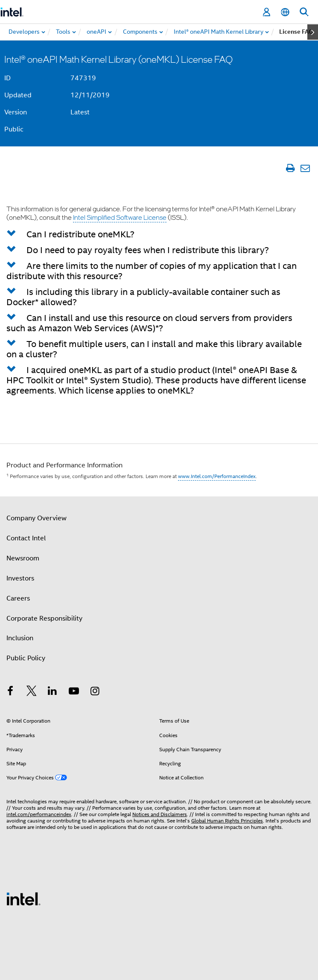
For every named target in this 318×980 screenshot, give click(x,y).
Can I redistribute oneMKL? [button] (80, 234)
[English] (285, 12)
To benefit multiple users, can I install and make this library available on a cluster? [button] (154, 349)
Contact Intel (26, 538)
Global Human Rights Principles (227, 821)
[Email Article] (305, 168)
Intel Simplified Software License (120, 217)
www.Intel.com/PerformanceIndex (217, 476)
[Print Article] (290, 168)
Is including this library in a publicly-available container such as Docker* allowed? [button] (143, 297)
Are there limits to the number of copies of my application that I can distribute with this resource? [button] (152, 271)
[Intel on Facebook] (10, 692)
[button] (15, 234)
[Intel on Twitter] (32, 692)
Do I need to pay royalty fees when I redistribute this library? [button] (148, 250)
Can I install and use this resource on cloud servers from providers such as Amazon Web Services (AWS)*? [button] (149, 323)
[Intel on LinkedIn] (53, 692)
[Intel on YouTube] (74, 692)
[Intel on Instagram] (95, 692)
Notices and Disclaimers (160, 814)
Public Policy (26, 658)
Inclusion (20, 638)
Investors (20, 578)
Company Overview (36, 518)
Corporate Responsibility (44, 618)
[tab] (159, 234)
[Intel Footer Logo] (23, 898)
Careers (18, 598)
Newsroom (23, 558)
